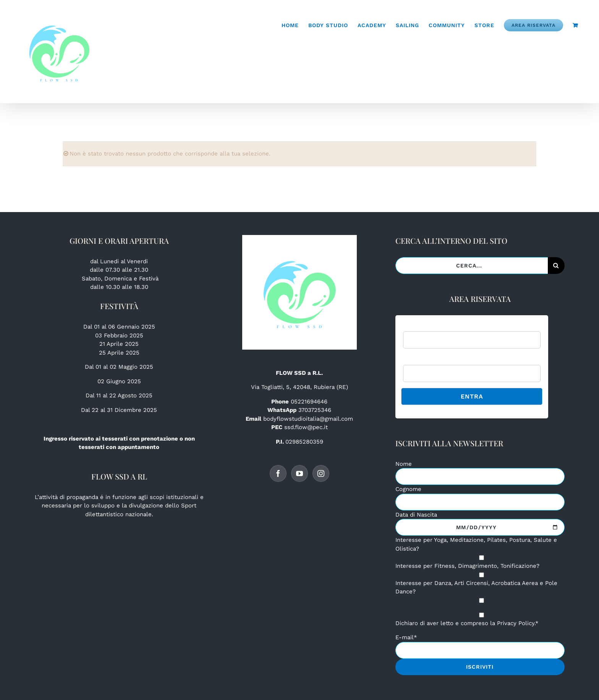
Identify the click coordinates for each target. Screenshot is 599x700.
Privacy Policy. (516, 623)
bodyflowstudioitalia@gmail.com (308, 419)
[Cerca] (556, 266)
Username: (417, 327)
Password (416, 360)
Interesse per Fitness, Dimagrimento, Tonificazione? (467, 566)
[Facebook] (278, 473)
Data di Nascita (416, 515)
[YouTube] (299, 473)
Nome (404, 464)
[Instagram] (321, 473)
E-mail (406, 637)
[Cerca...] (471, 266)
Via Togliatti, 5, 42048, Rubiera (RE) (299, 387)
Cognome (408, 489)
